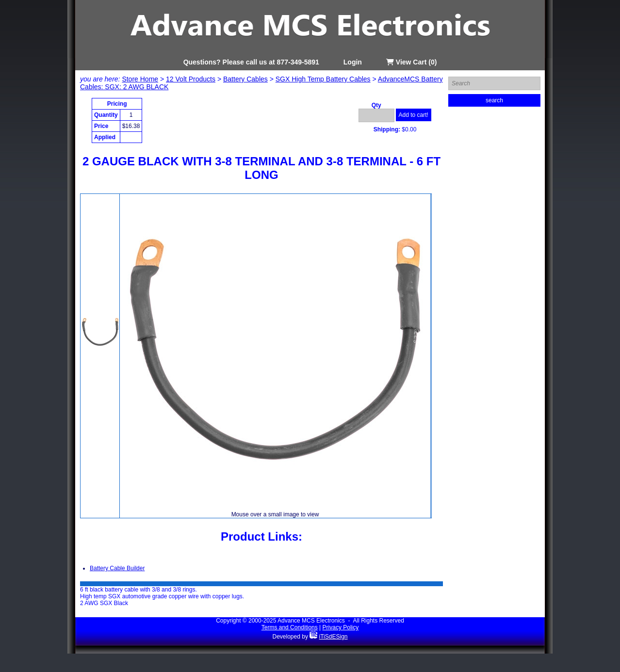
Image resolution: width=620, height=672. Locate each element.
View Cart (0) (411, 62)
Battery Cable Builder (117, 568)
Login (353, 62)
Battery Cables (245, 79)
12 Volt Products (191, 79)
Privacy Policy (341, 627)
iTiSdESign (334, 637)
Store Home (140, 79)
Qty (376, 105)
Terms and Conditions (290, 627)
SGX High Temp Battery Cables (323, 79)
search (494, 100)
